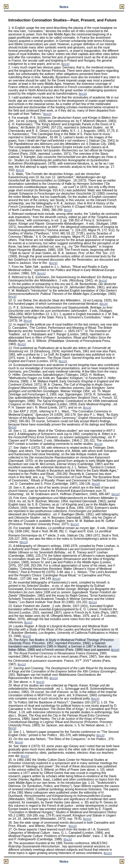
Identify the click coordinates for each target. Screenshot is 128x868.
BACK (65, 64)
